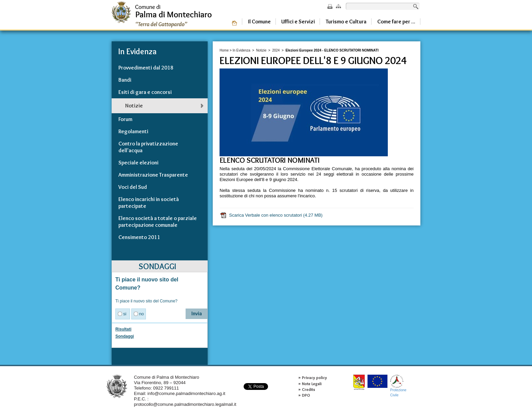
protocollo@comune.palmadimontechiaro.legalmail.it (185, 404)
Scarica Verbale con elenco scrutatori (271, 215)
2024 (276, 50)
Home (224, 50)
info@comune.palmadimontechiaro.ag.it (186, 393)
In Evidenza (241, 50)
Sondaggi (125, 336)
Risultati (123, 329)
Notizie (261, 50)
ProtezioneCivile (398, 386)
